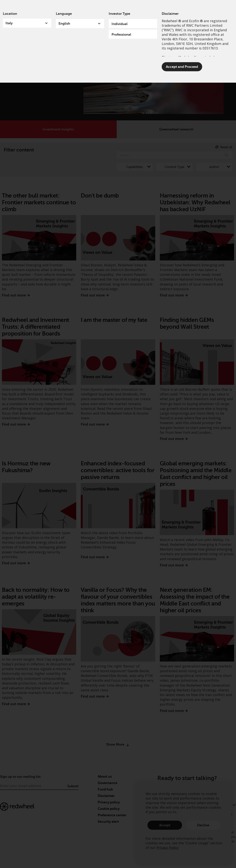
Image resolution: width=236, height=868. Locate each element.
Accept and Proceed (182, 67)
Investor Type (119, 14)
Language (64, 14)
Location (10, 14)
